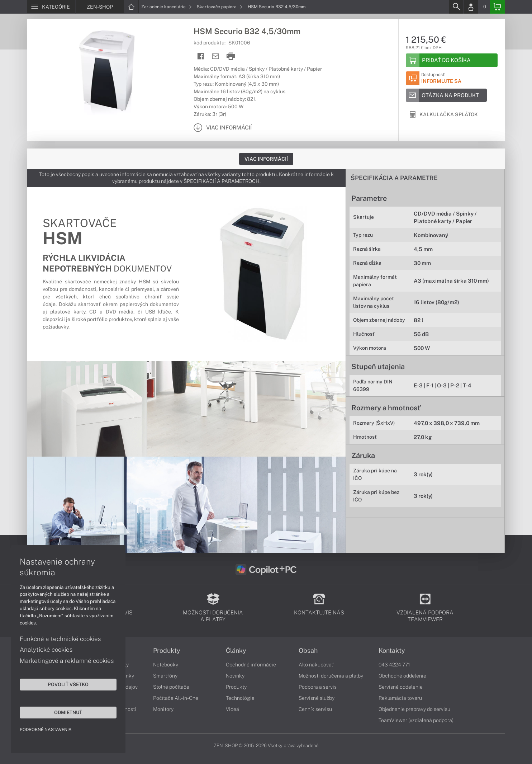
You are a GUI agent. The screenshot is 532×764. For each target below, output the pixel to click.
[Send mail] (216, 56)
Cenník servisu (315, 709)
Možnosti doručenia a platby (331, 676)
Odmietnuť (68, 712)
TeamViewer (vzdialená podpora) (416, 720)
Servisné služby (317, 698)
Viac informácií (266, 159)
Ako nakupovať (316, 665)
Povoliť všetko (68, 684)
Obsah (308, 651)
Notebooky (166, 665)
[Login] (471, 7)
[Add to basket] (452, 60)
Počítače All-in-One (176, 698)
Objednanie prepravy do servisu (414, 709)
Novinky (235, 676)
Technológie (240, 698)
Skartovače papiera (220, 7)
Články (236, 651)
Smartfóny (165, 676)
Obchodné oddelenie (402, 676)
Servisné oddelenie (401, 687)
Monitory (163, 709)
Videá (232, 709)
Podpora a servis (318, 687)
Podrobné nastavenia (46, 730)
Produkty (167, 651)
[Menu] (51, 7)
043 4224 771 (394, 665)
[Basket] (497, 7)
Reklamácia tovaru (400, 698)
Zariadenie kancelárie (167, 7)
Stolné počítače (171, 687)
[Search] (456, 7)
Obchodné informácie (251, 665)
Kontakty (392, 651)
